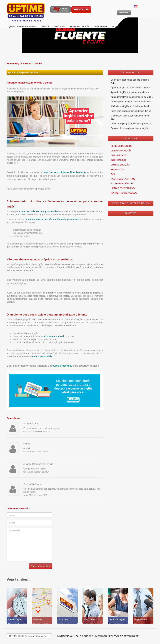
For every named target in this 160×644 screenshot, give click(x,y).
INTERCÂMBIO (118, 161)
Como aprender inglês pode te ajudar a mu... (130, 82)
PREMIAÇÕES (118, 170)
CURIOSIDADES (119, 156)
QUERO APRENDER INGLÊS (22, 27)
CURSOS (45, 27)
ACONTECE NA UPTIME (123, 179)
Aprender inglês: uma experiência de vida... (132, 98)
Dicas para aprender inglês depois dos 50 (131, 112)
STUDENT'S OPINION (122, 184)
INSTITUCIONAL (65, 637)
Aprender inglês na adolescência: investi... (131, 88)
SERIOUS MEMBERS (122, 147)
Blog (17, 64)
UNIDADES (60, 27)
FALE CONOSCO (85, 637)
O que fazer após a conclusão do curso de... (130, 118)
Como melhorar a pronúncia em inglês (129, 129)
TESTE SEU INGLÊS (80, 27)
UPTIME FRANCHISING (123, 189)
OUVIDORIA (101, 637)
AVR (113, 175)
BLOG (115, 27)
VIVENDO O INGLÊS (32, 64)
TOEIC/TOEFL (101, 27)
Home (10, 64)
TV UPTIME (131, 214)
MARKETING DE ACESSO (124, 193)
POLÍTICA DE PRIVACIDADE (124, 637)
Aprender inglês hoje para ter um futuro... (131, 93)
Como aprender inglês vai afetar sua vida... (132, 102)
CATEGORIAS (131, 139)
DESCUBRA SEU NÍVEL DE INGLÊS (130, 204)
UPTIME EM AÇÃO (120, 165)
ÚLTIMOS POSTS (131, 73)
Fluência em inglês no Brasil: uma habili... (131, 107)
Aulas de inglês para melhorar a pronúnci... (132, 124)
